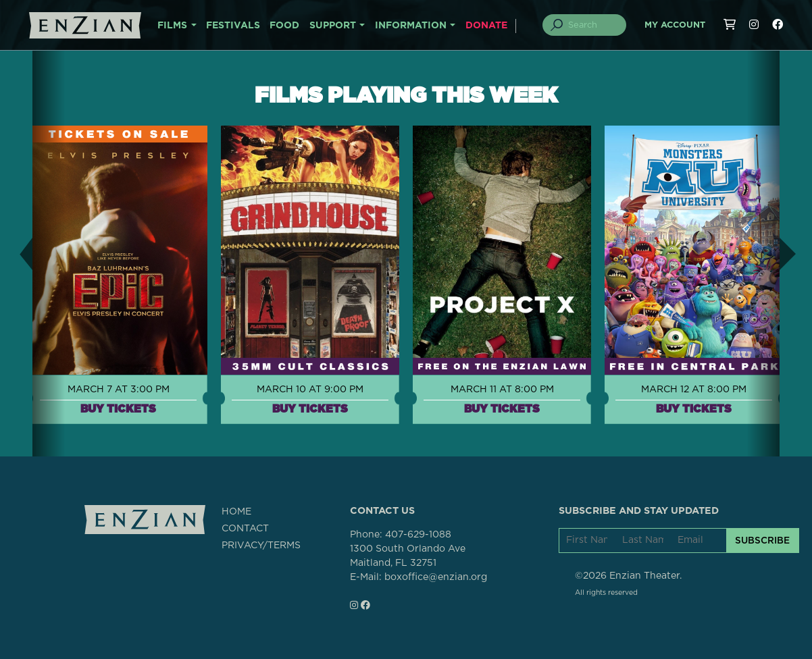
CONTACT (245, 529)
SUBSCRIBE (762, 540)
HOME (236, 512)
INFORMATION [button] (411, 26)
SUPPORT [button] (333, 26)
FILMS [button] (172, 26)
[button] (16, 254)
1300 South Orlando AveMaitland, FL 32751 (408, 556)
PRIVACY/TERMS (261, 546)
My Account (675, 25)
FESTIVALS (233, 26)
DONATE (486, 26)
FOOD (284, 26)
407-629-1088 (418, 535)
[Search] (592, 25)
